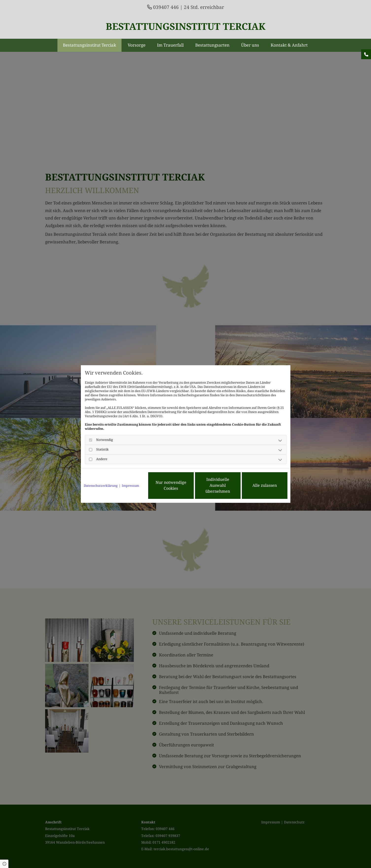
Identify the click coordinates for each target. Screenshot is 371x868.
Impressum (130, 486)
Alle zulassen (265, 485)
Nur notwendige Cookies (171, 485)
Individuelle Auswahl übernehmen (218, 485)
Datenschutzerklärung (101, 486)
